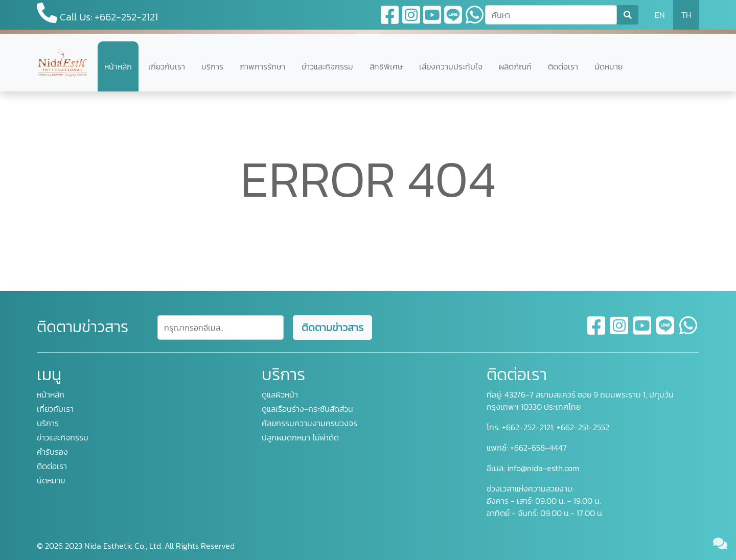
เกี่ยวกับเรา (167, 66)
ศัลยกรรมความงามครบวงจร (309, 423)
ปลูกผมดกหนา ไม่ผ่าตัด (300, 437)
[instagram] (620, 332)
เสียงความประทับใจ (451, 66)
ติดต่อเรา (563, 66)
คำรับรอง (52, 452)
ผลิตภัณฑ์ (515, 66)
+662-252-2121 (526, 427)
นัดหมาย (608, 66)
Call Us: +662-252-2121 (97, 14)
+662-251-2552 (582, 427)
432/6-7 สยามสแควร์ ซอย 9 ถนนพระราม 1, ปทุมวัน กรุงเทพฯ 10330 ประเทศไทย (580, 401)
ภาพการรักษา (262, 66)
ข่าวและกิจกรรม (327, 66)
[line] (666, 332)
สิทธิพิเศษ (386, 66)
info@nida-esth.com (543, 468)
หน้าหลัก (118, 66)
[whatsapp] (688, 332)
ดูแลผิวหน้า (280, 394)
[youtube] (643, 332)
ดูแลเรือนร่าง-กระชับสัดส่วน (307, 409)
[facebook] (597, 332)
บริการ (212, 66)
